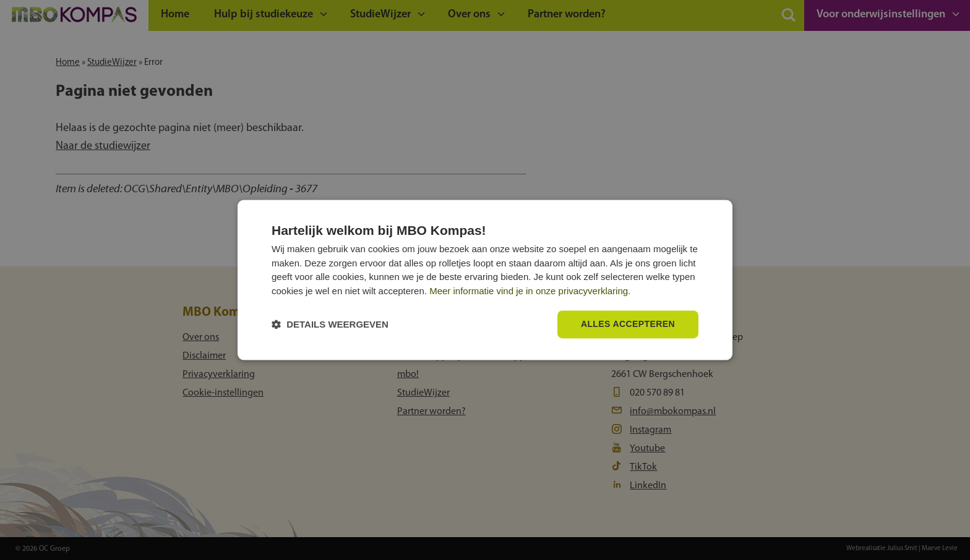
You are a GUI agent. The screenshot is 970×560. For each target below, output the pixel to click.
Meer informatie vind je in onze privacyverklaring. (530, 291)
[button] (330, 325)
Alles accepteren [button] (628, 325)
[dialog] (485, 280)
